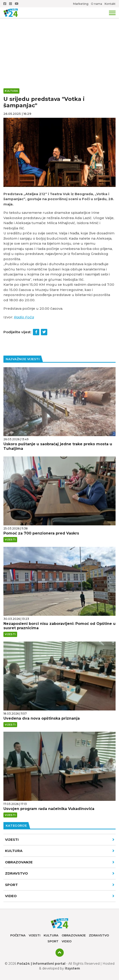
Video (67, 941)
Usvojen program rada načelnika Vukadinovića (49, 809)
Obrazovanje (60, 862)
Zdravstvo (60, 873)
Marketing (81, 4)
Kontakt (110, 4)
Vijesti (60, 840)
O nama (97, 4)
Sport (60, 885)
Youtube (17, 4)
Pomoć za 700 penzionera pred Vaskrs (41, 533)
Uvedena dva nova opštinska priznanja (42, 718)
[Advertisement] (59, 34)
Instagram (11, 4)
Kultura (60, 851)
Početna (18, 935)
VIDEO (60, 896)
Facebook (5, 4)
